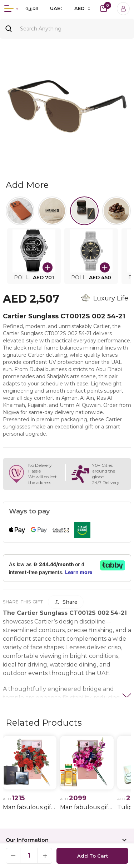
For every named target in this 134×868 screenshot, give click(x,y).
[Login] (123, 9)
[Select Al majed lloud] (52, 211)
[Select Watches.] (84, 211)
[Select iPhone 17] (20, 211)
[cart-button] (104, 9)
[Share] (66, 602)
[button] (34, 256)
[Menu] (9, 9)
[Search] (67, 29)
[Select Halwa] (116, 211)
